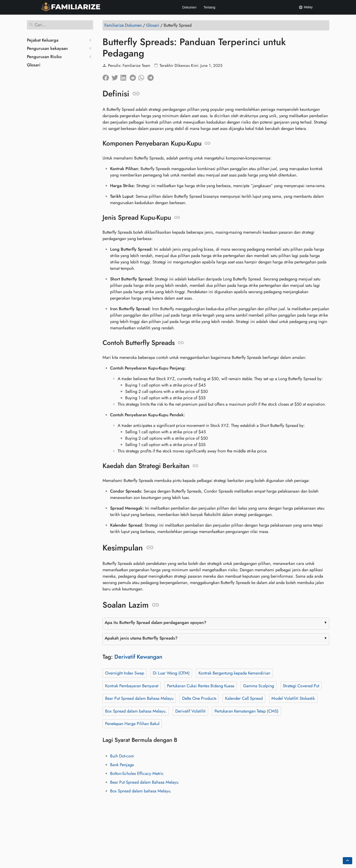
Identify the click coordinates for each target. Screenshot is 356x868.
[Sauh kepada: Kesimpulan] (150, 548)
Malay (306, 7)
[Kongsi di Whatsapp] (143, 77)
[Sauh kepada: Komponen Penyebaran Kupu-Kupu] (208, 143)
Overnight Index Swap (124, 673)
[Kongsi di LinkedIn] (125, 77)
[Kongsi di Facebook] (107, 77)
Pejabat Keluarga (43, 40)
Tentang (209, 7)
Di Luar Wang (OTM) (171, 673)
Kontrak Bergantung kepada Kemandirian (234, 673)
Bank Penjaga (122, 765)
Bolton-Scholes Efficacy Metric (137, 773)
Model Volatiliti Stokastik (293, 698)
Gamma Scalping (258, 686)
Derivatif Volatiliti (190, 711)
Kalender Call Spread (244, 698)
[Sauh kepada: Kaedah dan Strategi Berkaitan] (195, 466)
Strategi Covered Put (301, 686)
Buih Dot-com (122, 756)
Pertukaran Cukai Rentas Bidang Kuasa (200, 686)
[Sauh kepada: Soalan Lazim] (156, 605)
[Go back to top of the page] (347, 861)
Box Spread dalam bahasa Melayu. (136, 711)
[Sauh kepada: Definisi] (136, 94)
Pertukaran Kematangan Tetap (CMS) (246, 711)
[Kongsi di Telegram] (152, 77)
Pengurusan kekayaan (47, 48)
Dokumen (189, 7)
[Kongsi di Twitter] (116, 77)
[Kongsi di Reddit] (134, 77)
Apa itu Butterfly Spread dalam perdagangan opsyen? (156, 623)
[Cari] (60, 25)
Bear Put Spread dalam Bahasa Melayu (139, 698)
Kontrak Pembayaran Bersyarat (131, 686)
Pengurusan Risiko (44, 57)
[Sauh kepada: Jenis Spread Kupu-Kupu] (177, 218)
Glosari (34, 65)
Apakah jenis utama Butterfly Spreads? (141, 638)
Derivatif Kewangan (138, 657)
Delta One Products (199, 698)
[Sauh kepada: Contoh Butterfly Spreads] (181, 343)
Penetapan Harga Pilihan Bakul (132, 724)
